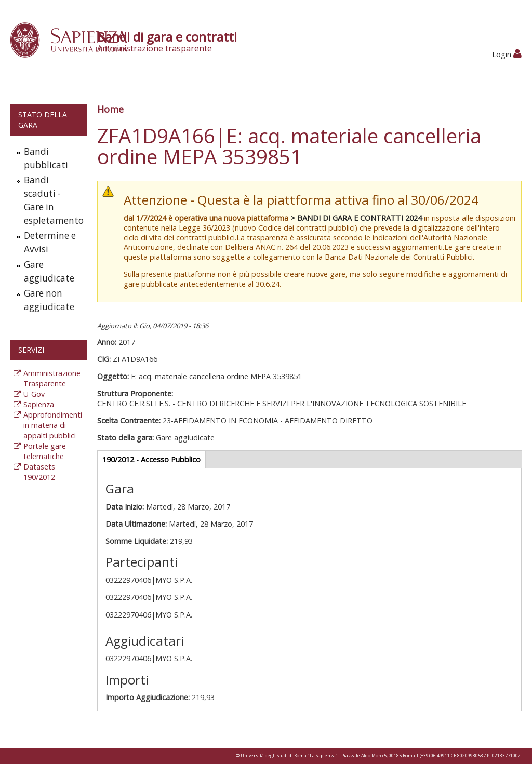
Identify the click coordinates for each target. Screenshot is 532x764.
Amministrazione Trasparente (52, 378)
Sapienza (39, 404)
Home (110, 109)
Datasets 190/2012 (39, 472)
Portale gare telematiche (45, 451)
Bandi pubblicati (46, 158)
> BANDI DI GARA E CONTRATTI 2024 (356, 218)
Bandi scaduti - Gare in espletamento (53, 200)
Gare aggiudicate (49, 271)
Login (507, 54)
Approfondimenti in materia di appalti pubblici (53, 425)
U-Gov (34, 394)
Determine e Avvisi (50, 242)
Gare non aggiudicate (49, 300)
